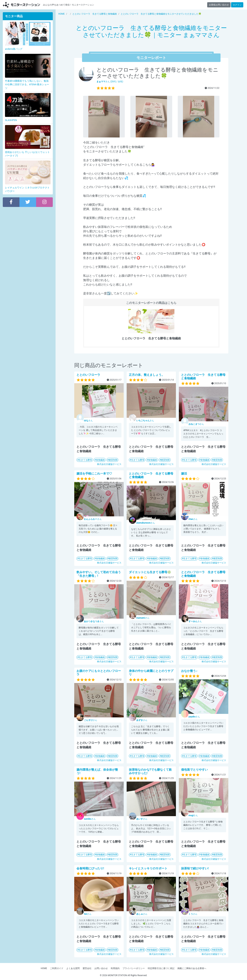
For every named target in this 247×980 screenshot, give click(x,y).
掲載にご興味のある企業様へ (192, 968)
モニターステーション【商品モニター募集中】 (21, 5)
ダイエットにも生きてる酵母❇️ (150, 572)
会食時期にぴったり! (90, 868)
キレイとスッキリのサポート (148, 868)
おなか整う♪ (189, 671)
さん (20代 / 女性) (110, 82)
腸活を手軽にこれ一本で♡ (94, 474)
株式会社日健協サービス (109, 464)
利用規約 (115, 968)
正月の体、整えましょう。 (147, 375)
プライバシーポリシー (134, 968)
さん (88, 421)
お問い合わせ (101, 968)
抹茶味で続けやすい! (195, 868)
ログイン (237, 5)
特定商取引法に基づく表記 (161, 968)
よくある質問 (73, 968)
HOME (44, 968)
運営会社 (87, 968)
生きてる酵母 (85, 460)
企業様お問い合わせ (219, 5)
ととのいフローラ (88, 375)
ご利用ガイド (57, 968)
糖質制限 (113, 460)
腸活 (184, 474)
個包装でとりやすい (194, 770)
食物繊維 (100, 460)
